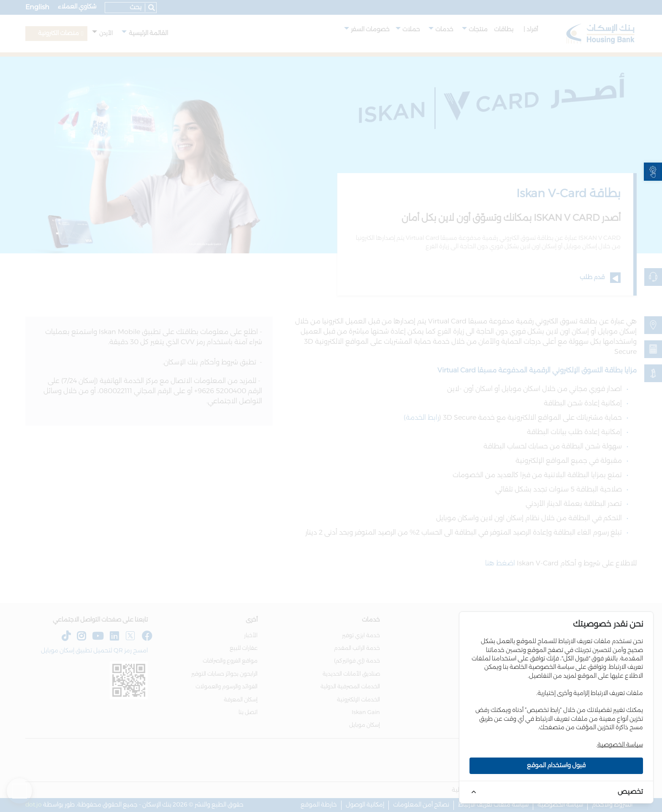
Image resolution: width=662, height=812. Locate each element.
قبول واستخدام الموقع (556, 766)
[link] (653, 172)
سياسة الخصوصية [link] (620, 745)
